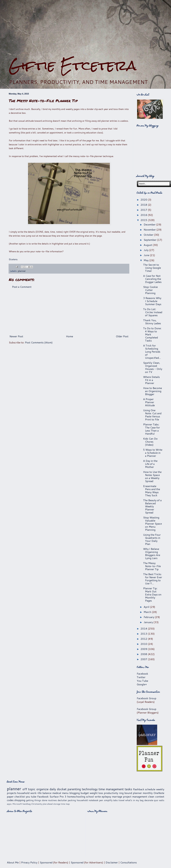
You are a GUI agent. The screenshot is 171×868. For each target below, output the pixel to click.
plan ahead (48, 804)
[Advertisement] (85, 29)
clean (151, 797)
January (149, 622)
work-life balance (41, 793)
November (150, 230)
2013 (144, 634)
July (146, 250)
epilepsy (106, 797)
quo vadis (159, 800)
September (150, 240)
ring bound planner (130, 793)
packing (72, 800)
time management (111, 789)
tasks (128, 789)
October (149, 235)
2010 (144, 644)
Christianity (37, 804)
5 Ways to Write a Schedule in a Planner (153, 453)
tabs (115, 800)
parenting (74, 789)
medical (57, 793)
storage (57, 804)
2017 (144, 210)
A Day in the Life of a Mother (150, 464)
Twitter (141, 677)
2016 (144, 215)
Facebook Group (147, 698)
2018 (144, 205)
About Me (13, 862)
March (148, 612)
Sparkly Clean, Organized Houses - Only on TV (153, 367)
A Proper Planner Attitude (149, 402)
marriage (117, 797)
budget (85, 793)
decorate (149, 800)
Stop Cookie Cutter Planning (150, 290)
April (147, 607)
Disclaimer (112, 862)
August (148, 245)
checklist (20, 797)
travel (122, 800)
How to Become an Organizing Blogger (153, 391)
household (23, 793)
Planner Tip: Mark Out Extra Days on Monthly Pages (152, 594)
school (90, 797)
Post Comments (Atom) (39, 342)
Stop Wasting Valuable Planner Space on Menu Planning (152, 524)
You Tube (142, 681)
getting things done (37, 800)
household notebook (88, 800)
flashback (139, 789)
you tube (31, 797)
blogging (75, 793)
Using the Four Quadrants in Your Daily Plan (152, 539)
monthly (148, 793)
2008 (144, 654)
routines (52, 800)
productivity (111, 793)
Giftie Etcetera (73, 65)
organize (42, 789)
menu (65, 793)
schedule (150, 789)
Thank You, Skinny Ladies (152, 322)
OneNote (159, 793)
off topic (29, 789)
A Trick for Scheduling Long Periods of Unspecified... (152, 352)
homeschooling (76, 797)
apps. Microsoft (14, 804)
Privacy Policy (29, 862)
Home (70, 336)
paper (10, 797)
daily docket (58, 789)
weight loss (96, 793)
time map (65, 804)
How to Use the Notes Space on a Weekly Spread (152, 476)
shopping (20, 800)
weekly (160, 789)
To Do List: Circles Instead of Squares (153, 312)
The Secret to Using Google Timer (152, 268)
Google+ (142, 684)
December (150, 224)
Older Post (122, 336)
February (149, 617)
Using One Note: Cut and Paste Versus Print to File (152, 415)
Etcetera (13, 259)
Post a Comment (22, 287)
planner (22, 271)
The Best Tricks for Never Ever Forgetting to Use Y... (153, 579)
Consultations (128, 862)
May (146, 260)
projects (12, 793)
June (147, 255)
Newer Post (16, 336)
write (98, 797)
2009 (144, 649)
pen (101, 800)
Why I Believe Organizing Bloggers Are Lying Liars (152, 553)
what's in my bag (134, 800)
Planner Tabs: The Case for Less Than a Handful (151, 429)
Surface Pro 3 (58, 797)
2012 (144, 639)
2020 (144, 200)
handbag (27, 804)
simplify (108, 800)
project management (135, 797)
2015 (144, 220)
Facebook (142, 674)
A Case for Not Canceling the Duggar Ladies (152, 279)
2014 (144, 628)
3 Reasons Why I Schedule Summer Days (152, 301)
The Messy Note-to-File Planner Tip (152, 566)
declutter (62, 800)
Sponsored (46, 862)
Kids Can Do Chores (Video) (150, 442)
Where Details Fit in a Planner (151, 380)
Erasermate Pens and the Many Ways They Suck (152, 491)
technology (90, 789)
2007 (144, 659)
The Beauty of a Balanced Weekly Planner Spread (152, 506)
